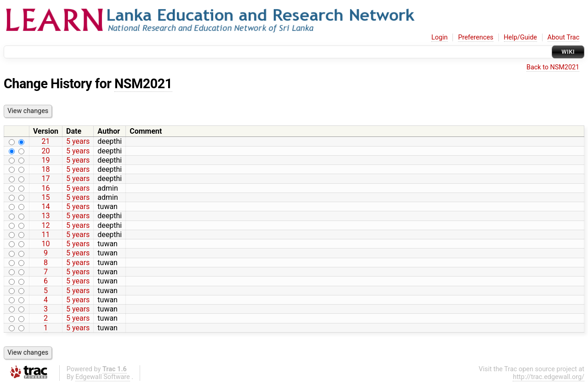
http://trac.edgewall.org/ (548, 377)
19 (46, 160)
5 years (78, 141)
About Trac (564, 37)
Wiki (568, 52)
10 (46, 244)
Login (440, 37)
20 (46, 151)
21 (46, 141)
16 (46, 188)
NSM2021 (143, 84)
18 (46, 169)
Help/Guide (520, 37)
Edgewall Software (103, 377)
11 (46, 235)
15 (46, 197)
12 (46, 225)
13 (46, 216)
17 (46, 178)
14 (46, 207)
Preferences (476, 37)
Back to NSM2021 (553, 67)
